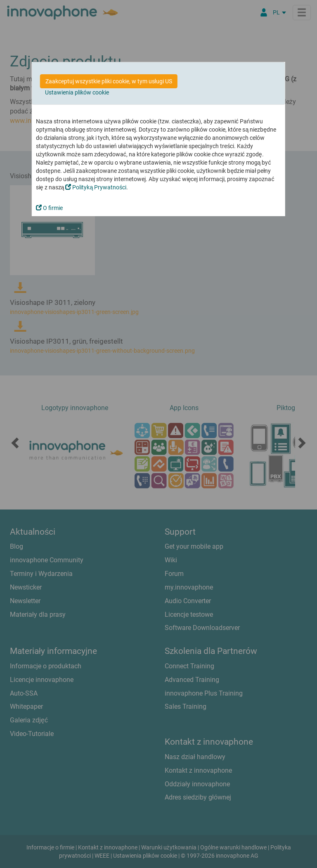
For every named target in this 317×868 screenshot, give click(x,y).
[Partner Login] (264, 12)
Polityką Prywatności (96, 187)
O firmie (49, 208)
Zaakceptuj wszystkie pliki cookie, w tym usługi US (109, 81)
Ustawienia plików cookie (77, 92)
